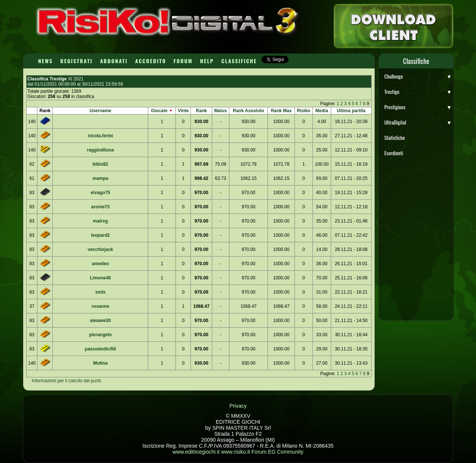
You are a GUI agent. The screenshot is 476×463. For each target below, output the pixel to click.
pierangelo (100, 335)
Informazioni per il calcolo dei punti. (67, 381)
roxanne (100, 306)
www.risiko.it (236, 452)
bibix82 (100, 164)
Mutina (100, 363)
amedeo (100, 264)
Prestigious (418, 107)
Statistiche (395, 137)
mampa (100, 178)
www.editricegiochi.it (196, 452)
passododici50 (100, 349)
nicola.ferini (100, 136)
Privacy (238, 406)
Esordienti (394, 153)
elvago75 (100, 193)
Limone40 (100, 278)
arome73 (100, 207)
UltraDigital (418, 122)
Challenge (418, 76)
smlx (100, 292)
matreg (100, 221)
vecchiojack (100, 249)
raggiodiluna (100, 150)
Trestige (418, 91)
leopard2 (100, 235)
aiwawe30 (100, 321)
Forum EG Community (277, 452)
